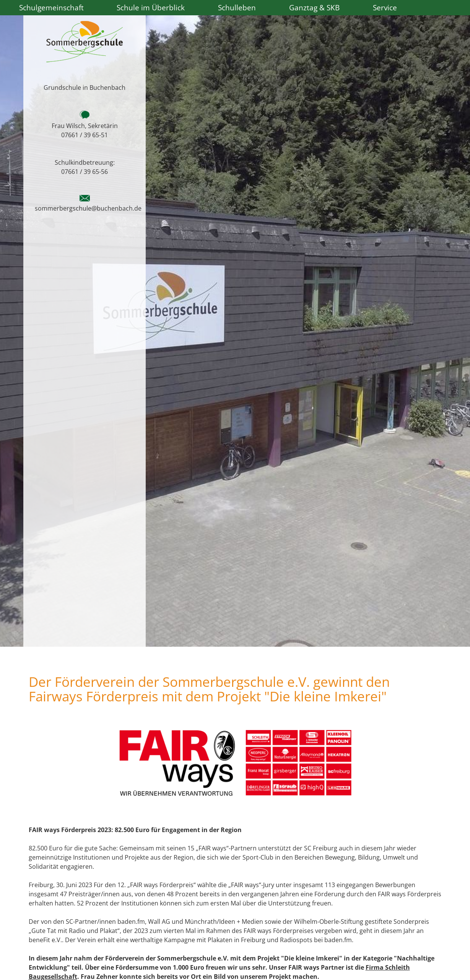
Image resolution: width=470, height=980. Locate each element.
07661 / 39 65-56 (85, 172)
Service (385, 7)
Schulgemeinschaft (51, 7)
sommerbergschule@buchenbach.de (88, 208)
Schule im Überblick (151, 7)
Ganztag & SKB (314, 7)
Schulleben (237, 7)
